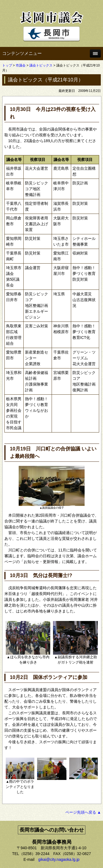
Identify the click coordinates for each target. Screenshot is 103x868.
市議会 (21, 65)
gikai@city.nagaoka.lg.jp (59, 859)
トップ (7, 65)
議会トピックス (41, 65)
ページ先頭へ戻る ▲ (83, 812)
